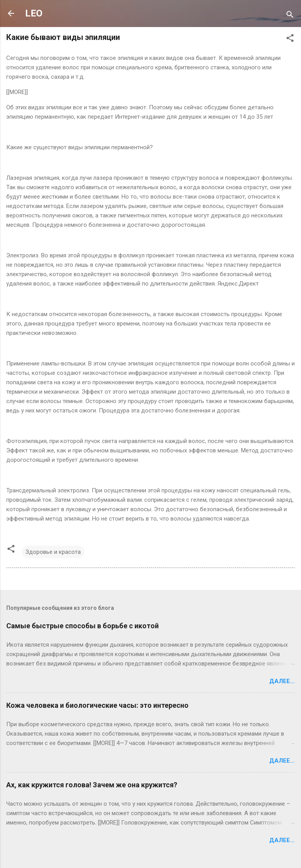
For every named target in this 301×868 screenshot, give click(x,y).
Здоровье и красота (53, 552)
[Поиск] (290, 16)
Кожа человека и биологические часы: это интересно (97, 705)
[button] (290, 39)
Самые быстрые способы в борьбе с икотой (83, 626)
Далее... (282, 681)
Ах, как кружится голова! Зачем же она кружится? (92, 785)
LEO (34, 13)
